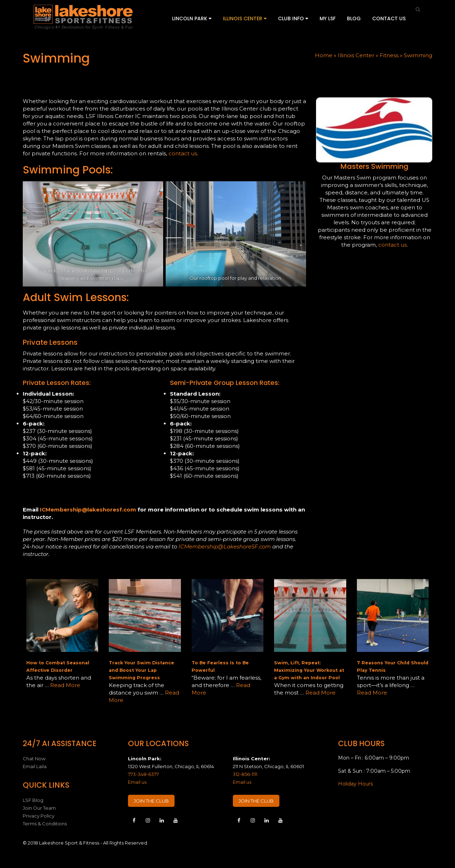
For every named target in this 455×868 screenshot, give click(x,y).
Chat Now (34, 759)
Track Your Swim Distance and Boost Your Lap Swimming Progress (141, 670)
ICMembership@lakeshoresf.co (85, 510)
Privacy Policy (39, 816)
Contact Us (389, 18)
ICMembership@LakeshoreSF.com (225, 546)
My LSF (328, 18)
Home (324, 55)
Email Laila (35, 766)
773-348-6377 (143, 774)
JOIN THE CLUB (151, 801)
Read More (65, 685)
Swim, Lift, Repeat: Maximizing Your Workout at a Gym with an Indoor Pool (309, 670)
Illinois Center (245, 18)
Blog (354, 18)
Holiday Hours (355, 784)
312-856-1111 (245, 774)
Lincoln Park (192, 18)
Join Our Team (39, 808)
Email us (137, 782)
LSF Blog (33, 800)
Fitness (389, 55)
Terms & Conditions (45, 824)
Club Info (293, 18)
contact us (183, 153)
